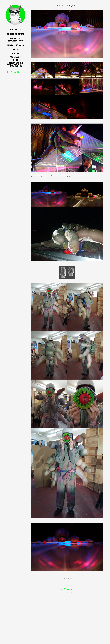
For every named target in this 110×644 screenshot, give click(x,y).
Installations (16, 45)
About (16, 54)
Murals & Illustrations (16, 40)
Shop (16, 60)
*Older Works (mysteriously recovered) (15, 65)
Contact (15, 57)
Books (16, 50)
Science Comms (16, 34)
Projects (16, 30)
